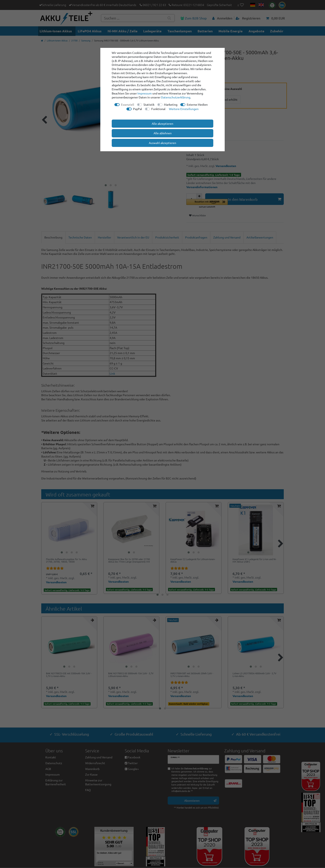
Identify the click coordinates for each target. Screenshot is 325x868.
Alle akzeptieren (162, 123)
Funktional (158, 109)
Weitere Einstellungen (184, 109)
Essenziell (128, 104)
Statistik (149, 104)
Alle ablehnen (163, 133)
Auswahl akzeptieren (162, 143)
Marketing (171, 104)
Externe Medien (197, 104)
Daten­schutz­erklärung (176, 97)
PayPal (138, 109)
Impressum (145, 93)
